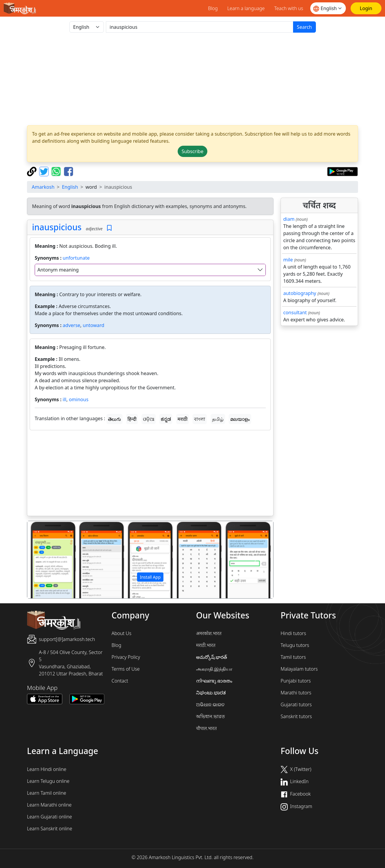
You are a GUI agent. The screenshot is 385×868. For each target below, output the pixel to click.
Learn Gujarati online (50, 817)
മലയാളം (240, 419)
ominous (79, 399)
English (70, 187)
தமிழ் (218, 419)
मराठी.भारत (206, 645)
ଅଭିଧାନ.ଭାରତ (210, 704)
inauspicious (57, 227)
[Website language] (328, 8)
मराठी (183, 419)
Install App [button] (150, 577)
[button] (46, 560)
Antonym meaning (58, 270)
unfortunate (76, 258)
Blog (213, 8)
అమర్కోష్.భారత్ (211, 657)
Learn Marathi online (49, 805)
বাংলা (200, 419)
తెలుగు (114, 419)
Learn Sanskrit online (50, 829)
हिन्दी (132, 419)
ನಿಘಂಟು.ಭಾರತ (211, 693)
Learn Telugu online (48, 781)
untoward (94, 325)
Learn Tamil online (47, 793)
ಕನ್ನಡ (166, 419)
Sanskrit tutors (296, 716)
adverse (71, 325)
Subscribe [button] (192, 151)
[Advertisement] (192, 79)
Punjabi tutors (296, 681)
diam (289, 219)
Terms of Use (126, 669)
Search (304, 27)
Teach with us (289, 8)
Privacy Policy (126, 657)
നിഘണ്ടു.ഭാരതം (214, 681)
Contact (120, 681)
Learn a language (246, 8)
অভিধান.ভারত (210, 716)
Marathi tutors (296, 693)
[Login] (366, 8)
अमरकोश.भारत (209, 633)
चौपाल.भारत (206, 728)
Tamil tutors (293, 657)
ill (64, 399)
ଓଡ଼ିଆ (149, 419)
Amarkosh (43, 187)
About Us (121, 633)
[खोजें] (200, 27)
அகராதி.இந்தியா (214, 669)
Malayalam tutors (299, 669)
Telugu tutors (295, 645)
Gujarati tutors (296, 704)
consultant (295, 312)
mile (288, 260)
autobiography (300, 293)
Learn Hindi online (47, 769)
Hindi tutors (293, 633)
